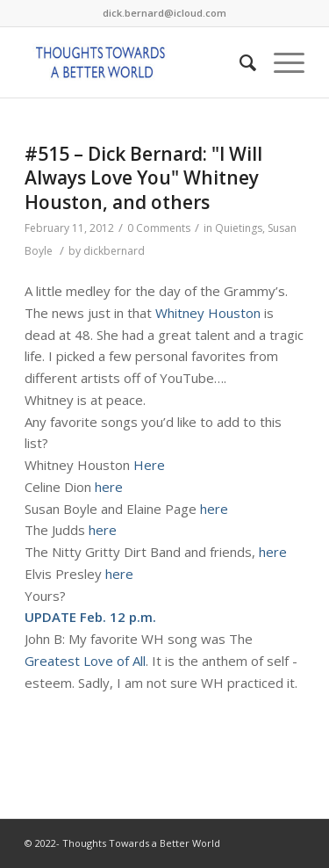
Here (149, 465)
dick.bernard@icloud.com (164, 13)
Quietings (239, 228)
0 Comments (159, 228)
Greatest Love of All (85, 661)
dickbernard (114, 251)
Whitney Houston (208, 313)
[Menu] (280, 62)
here (109, 487)
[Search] (239, 62)
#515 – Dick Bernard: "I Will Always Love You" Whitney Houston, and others (143, 178)
